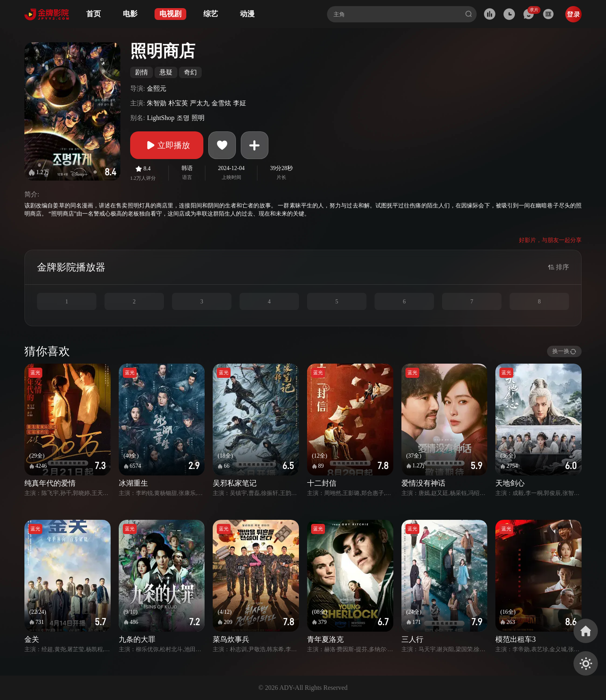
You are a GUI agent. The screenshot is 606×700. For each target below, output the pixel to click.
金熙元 (157, 88)
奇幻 (190, 72)
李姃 (240, 103)
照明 (198, 118)
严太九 (200, 103)
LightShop (161, 118)
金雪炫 (221, 103)
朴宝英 (178, 103)
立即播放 (167, 145)
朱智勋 (157, 103)
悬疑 (166, 72)
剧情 (142, 72)
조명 (183, 118)
